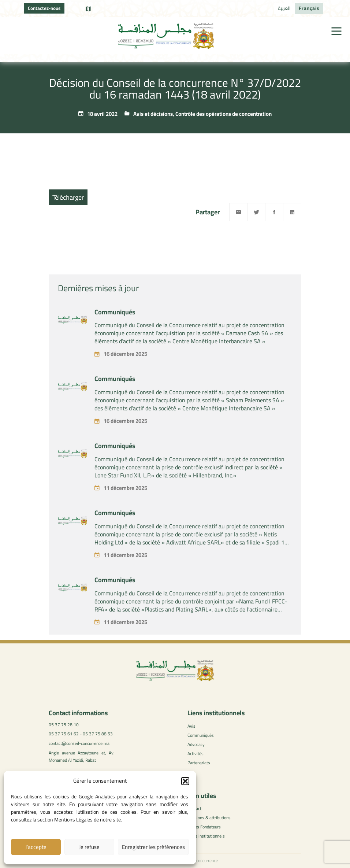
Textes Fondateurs (204, 827)
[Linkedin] (292, 212)
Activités (196, 754)
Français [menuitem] (309, 8)
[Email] (238, 212)
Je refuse (89, 847)
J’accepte (36, 847)
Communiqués (115, 324)
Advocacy (196, 744)
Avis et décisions (153, 114)
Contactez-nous (44, 8)
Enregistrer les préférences (153, 847)
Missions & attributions (209, 818)
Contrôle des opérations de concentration (224, 114)
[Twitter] (256, 212)
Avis (191, 726)
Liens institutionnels (206, 836)
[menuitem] (284, 8)
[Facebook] (274, 212)
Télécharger (68, 197)
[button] (185, 781)
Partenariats (199, 763)
